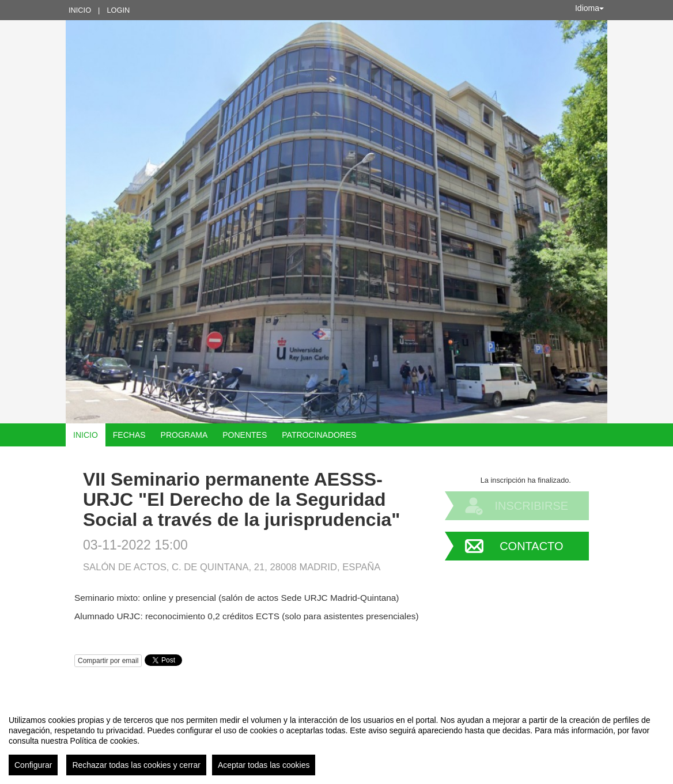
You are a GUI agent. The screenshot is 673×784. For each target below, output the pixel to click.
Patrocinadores (319, 435)
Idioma (589, 8)
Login (118, 10)
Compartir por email (108, 661)
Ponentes (245, 435)
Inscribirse (531, 506)
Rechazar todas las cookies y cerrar (136, 765)
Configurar (33, 765)
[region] (337, 741)
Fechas (129, 435)
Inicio (80, 10)
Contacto (531, 546)
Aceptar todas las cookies (264, 765)
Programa (184, 435)
